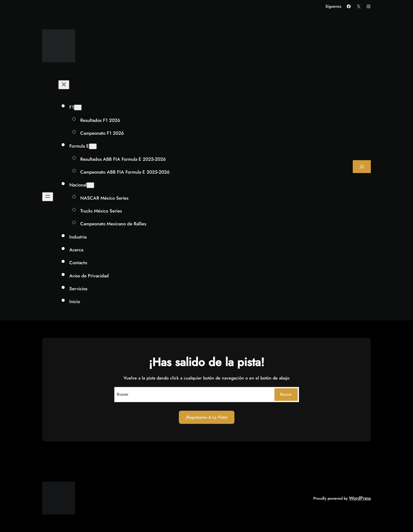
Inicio (75, 301)
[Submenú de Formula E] (93, 146)
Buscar (286, 394)
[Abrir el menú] (48, 197)
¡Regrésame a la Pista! (207, 417)
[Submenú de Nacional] (90, 185)
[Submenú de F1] (78, 107)
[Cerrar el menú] (64, 85)
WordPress (360, 498)
